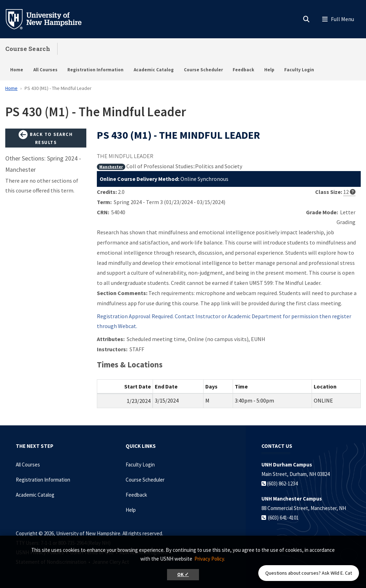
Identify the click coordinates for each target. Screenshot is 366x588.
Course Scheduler (203, 70)
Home (17, 70)
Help (269, 70)
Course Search (28, 49)
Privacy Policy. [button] (210, 559)
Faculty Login (299, 70)
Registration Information (95, 70)
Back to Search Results (46, 138)
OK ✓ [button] (183, 574)
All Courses (45, 70)
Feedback (243, 70)
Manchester (111, 167)
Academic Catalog (154, 70)
